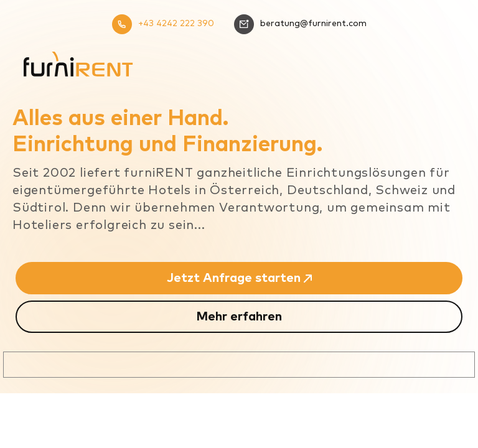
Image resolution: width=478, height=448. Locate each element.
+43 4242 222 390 (163, 24)
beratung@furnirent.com (300, 24)
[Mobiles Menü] (444, 53)
